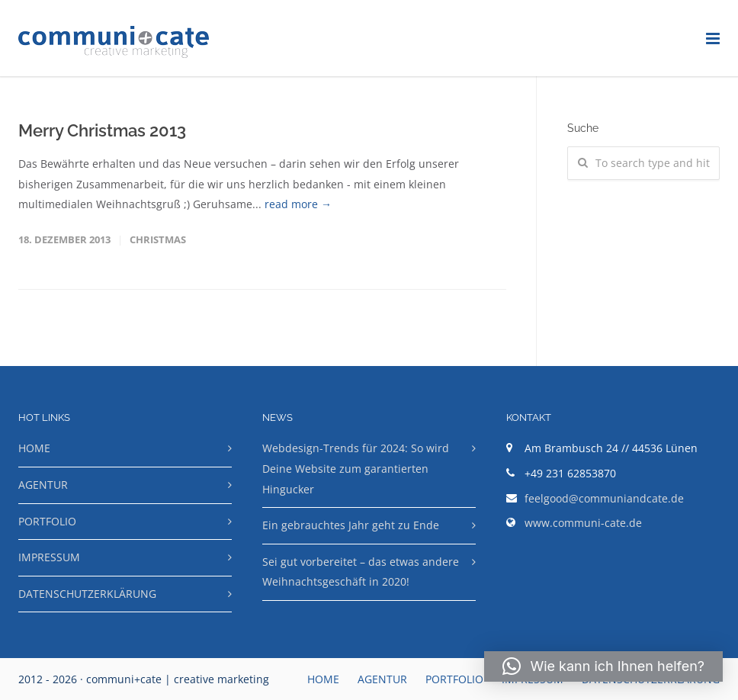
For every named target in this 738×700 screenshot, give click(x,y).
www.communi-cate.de (583, 523)
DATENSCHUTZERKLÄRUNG (87, 594)
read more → (298, 204)
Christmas (158, 239)
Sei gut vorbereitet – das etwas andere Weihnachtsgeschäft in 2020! (361, 572)
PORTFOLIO (47, 521)
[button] (603, 666)
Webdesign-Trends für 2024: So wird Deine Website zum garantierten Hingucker (356, 468)
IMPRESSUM (49, 557)
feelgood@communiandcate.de (604, 498)
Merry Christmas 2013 (102, 130)
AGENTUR (43, 485)
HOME (34, 448)
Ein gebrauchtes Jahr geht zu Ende (351, 525)
